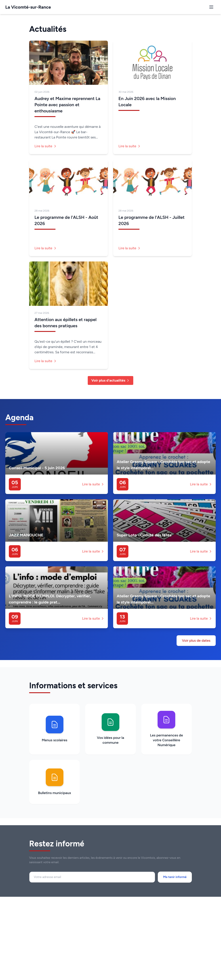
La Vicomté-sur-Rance (28, 7)
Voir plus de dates (196, 640)
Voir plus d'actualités (110, 380)
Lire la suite (46, 146)
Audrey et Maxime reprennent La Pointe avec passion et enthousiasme (67, 105)
